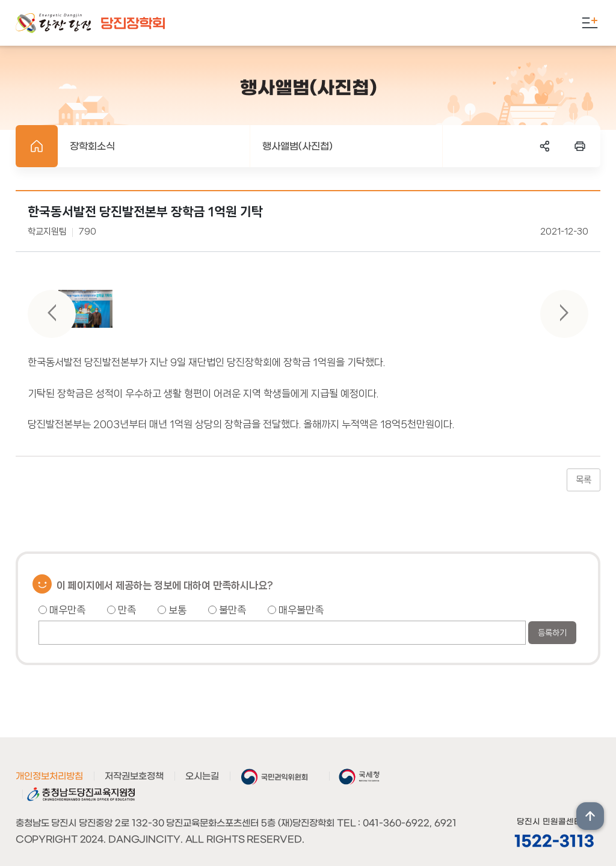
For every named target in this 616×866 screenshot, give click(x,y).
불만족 (227, 610)
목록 (584, 480)
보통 (172, 610)
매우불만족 (296, 610)
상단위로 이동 (590, 816)
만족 (122, 610)
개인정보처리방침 (49, 776)
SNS (545, 146)
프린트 (580, 146)
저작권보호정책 (134, 776)
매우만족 (62, 610)
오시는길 (202, 776)
